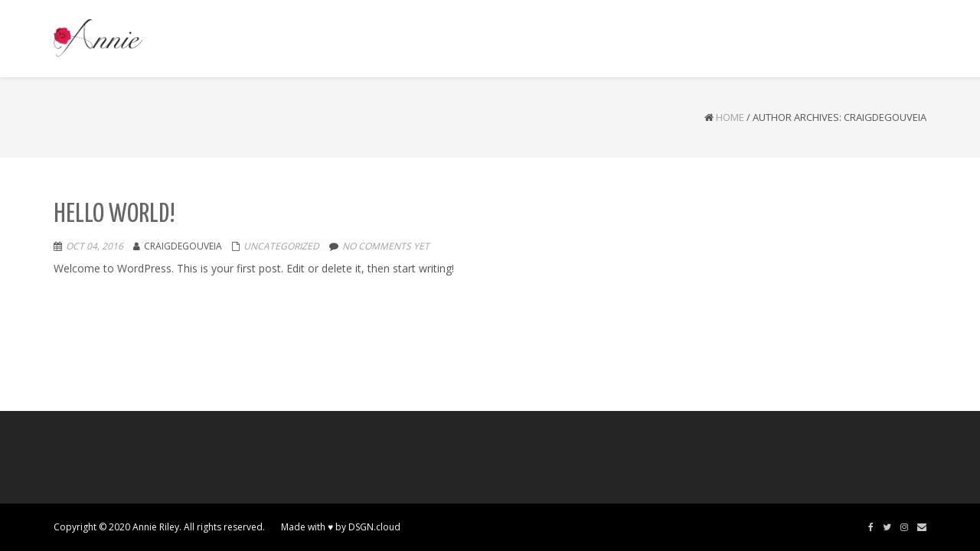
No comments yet (386, 246)
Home (730, 117)
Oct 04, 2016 (95, 246)
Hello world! (114, 215)
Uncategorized (281, 246)
